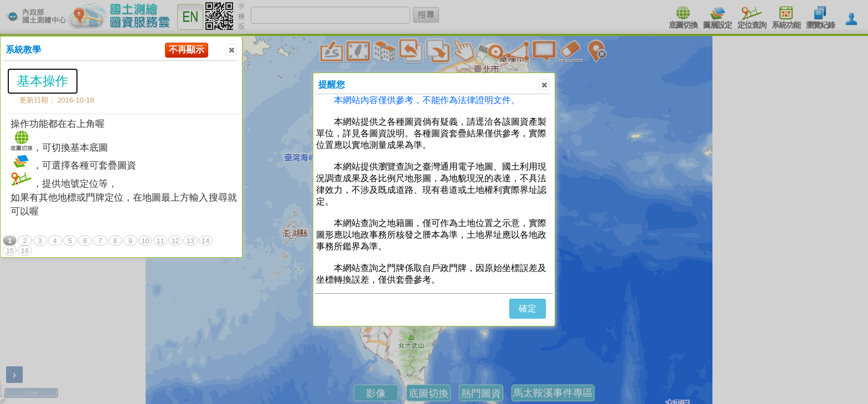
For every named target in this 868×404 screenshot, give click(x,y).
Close (231, 50)
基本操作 (43, 81)
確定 (528, 308)
